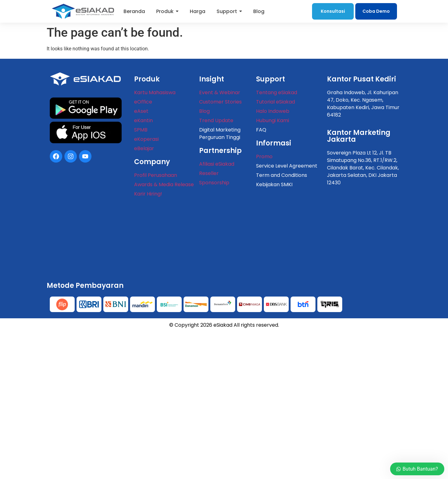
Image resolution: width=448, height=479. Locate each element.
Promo (264, 157)
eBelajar (144, 148)
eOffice (143, 102)
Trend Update (216, 120)
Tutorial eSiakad (275, 102)
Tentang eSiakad (277, 92)
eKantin (143, 120)
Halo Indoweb (273, 111)
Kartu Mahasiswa (155, 92)
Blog (204, 111)
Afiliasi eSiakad (217, 164)
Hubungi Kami (273, 120)
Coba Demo (376, 11)
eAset (141, 111)
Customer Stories (220, 102)
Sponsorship (214, 183)
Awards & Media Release (164, 184)
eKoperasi (146, 139)
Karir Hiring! (148, 194)
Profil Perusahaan (156, 175)
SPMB (141, 130)
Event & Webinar (220, 92)
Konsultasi (333, 11)
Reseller (209, 173)
